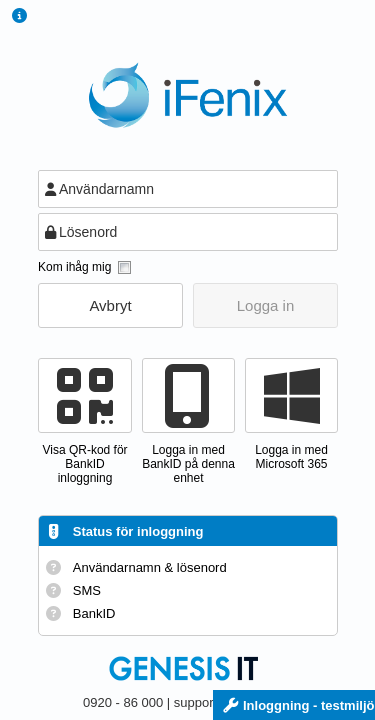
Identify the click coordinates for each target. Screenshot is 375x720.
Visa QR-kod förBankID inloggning (84, 464)
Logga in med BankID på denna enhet (188, 464)
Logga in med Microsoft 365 (291, 457)
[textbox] (188, 189)
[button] (110, 305)
